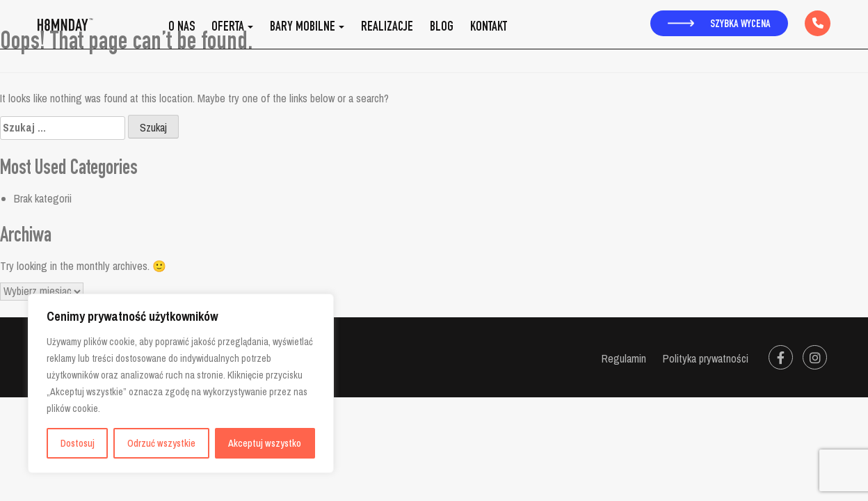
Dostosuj (78, 443)
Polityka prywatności (706, 358)
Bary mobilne (303, 27)
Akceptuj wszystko (265, 443)
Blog (442, 27)
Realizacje (387, 27)
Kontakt (489, 27)
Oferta (228, 27)
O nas (182, 27)
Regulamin (624, 358)
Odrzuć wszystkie (161, 443)
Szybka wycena (719, 25)
